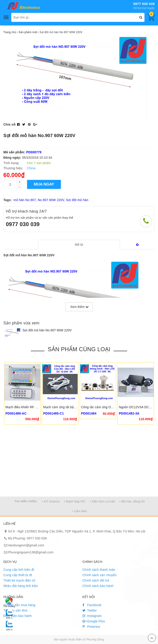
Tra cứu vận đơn (15, 610)
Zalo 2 (9, 626)
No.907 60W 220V (51, 200)
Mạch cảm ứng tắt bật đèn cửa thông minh (74, 407)
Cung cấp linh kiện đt (19, 570)
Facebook (92, 605)
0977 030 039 (144, 4)
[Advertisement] (79, 463)
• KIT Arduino (51, 501)
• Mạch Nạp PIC (75, 501)
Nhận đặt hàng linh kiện (21, 586)
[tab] (79, 245)
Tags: (8, 200)
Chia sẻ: (10, 124)
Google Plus (94, 621)
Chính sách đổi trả (96, 580)
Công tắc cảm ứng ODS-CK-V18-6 (106, 407)
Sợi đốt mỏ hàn (77, 200)
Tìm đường (9, 602)
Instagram (92, 616)
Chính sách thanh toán (99, 570)
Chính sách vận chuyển (100, 575)
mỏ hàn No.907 (25, 200)
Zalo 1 (9, 614)
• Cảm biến (80, 511)
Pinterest (91, 627)
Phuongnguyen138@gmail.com (31, 552)
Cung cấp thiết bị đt (18, 575)
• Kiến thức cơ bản (103, 501)
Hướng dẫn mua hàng (19, 605)
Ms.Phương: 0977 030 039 (27, 538)
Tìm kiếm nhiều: (26, 501)
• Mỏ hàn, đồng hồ (132, 501)
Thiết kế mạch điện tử (19, 580)
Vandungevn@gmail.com (26, 545)
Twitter (90, 610)
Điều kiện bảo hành (18, 616)
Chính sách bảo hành (98, 586)
